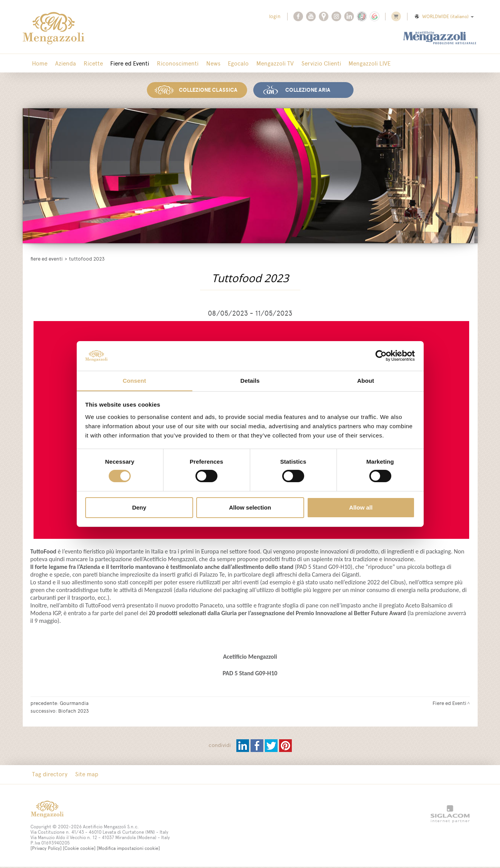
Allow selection (250, 507)
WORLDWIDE (444, 17)
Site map (85, 776)
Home (39, 63)
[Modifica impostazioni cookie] (128, 850)
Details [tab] (250, 380)
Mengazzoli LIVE (356, 63)
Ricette (90, 63)
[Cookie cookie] (79, 850)
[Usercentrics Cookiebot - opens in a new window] (381, 356)
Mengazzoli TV (265, 63)
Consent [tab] (134, 380)
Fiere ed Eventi (125, 63)
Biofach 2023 (74, 712)
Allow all (361, 507)
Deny (139, 507)
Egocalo (229, 63)
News (206, 63)
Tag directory (49, 776)
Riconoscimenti (172, 63)
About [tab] (366, 380)
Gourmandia (74, 704)
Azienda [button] (64, 63)
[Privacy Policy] (46, 850)
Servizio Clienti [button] (309, 63)
